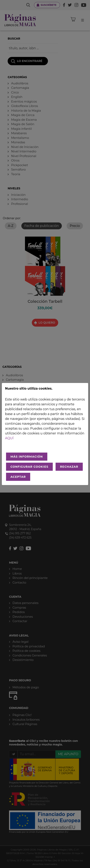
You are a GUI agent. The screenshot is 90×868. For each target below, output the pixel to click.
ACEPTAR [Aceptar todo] (18, 477)
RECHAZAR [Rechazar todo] (69, 467)
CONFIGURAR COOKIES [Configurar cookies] (29, 467)
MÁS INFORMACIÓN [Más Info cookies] (27, 457)
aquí (9, 438)
